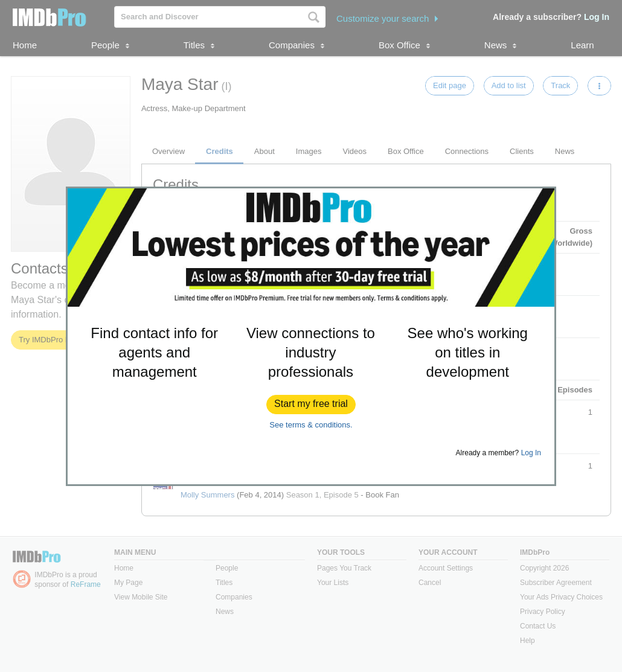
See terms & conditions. (311, 425)
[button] (311, 405)
